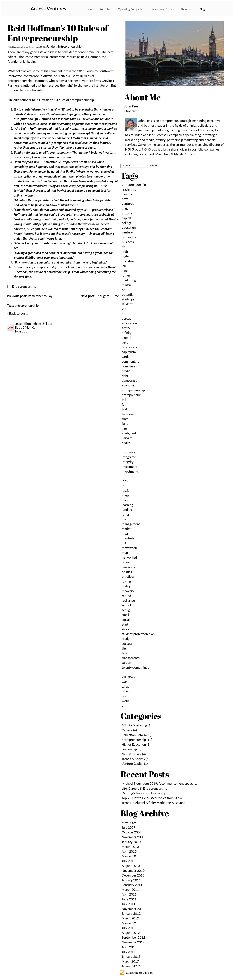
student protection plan (138, 634)
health (126, 443)
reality (126, 586)
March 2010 (130, 847)
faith (125, 404)
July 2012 (128, 928)
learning (127, 505)
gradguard (129, 433)
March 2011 (130, 889)
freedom (128, 414)
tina (124, 653)
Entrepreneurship (24, 286)
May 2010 (129, 856)
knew (126, 495)
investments (130, 471)
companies (129, 366)
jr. (123, 486)
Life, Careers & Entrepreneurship (144, 788)
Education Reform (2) (136, 735)
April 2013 (129, 947)
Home (88, 9)
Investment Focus (162, 9)
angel (125, 208)
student (127, 304)
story (125, 629)
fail (124, 400)
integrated (129, 457)
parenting (128, 567)
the (124, 648)
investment (130, 467)
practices (128, 576)
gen (124, 428)
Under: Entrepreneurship (64, 46)
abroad (127, 318)
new (125, 199)
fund (125, 423)
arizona (127, 213)
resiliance (128, 600)
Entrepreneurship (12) (137, 740)
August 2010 (131, 866)
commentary (131, 361)
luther (126, 275)
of (123, 290)
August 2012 (131, 933)
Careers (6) (129, 730)
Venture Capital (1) (135, 763)
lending (127, 509)
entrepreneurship (27, 305)
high (125, 251)
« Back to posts (17, 313)
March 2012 (130, 918)
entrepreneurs (132, 395)
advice (126, 328)
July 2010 (128, 861)
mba (125, 533)
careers (127, 194)
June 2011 (129, 899)
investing (128, 261)
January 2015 (131, 956)
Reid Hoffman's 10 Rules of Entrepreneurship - (58, 33)
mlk (124, 543)
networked (129, 557)
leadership (129, 189)
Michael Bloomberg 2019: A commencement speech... (159, 783)
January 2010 (131, 842)
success (127, 643)
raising (126, 581)
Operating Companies (131, 9)
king (125, 270)
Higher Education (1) (136, 744)
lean (125, 500)
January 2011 (131, 880)
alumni (126, 337)
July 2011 (128, 904)
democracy (129, 380)
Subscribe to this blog (140, 973)
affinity (127, 333)
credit (126, 371)
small (125, 615)
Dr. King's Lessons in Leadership (144, 793)
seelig (126, 610)
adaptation (129, 323)
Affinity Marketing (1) (136, 725)
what (125, 686)
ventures (128, 203)
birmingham (130, 237)
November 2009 (133, 837)
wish (125, 696)
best (125, 342)
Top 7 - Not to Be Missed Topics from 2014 (152, 798)
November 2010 (133, 870)
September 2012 (133, 937)
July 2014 (128, 952)
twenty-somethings (135, 667)
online (126, 562)
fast (124, 409)
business (128, 242)
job (124, 476)
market (127, 529)
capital (126, 218)
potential (128, 294)
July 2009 (128, 827)
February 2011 (132, 885)
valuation (128, 677)
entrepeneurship (133, 390)
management (131, 524)
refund (126, 596)
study (126, 639)
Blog (202, 9)
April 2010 (129, 851)
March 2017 (130, 961)
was (125, 682)
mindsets (128, 538)
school (126, 605)
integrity (128, 462)
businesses (129, 347)
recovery (128, 591)
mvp (125, 553)
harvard (127, 438)
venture (127, 232)
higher (126, 256)
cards (125, 356)
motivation (129, 548)
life (124, 519)
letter (126, 514)
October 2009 (132, 832)
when (126, 691)
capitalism (129, 352)
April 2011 (129, 894)
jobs (125, 481)
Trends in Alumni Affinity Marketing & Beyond (153, 803)
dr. (124, 247)
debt (125, 376)
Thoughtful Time (100, 296)
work (125, 701)
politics (127, 572)
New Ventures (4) (134, 754)
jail (124, 266)
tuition (126, 662)
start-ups (128, 299)
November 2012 (133, 942)
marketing (129, 280)
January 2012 (131, 913)
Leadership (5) (131, 749)
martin (126, 285)
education (129, 227)
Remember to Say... (31, 296)
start (125, 624)
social (126, 620)
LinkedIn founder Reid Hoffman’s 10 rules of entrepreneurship (51, 100)
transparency (131, 658)
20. (124, 309)
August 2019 (131, 966)
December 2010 (133, 875)
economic (129, 385)
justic (125, 490)
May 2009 (129, 823)
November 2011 (133, 909)
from (125, 419)
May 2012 (129, 923)
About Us (186, 9)
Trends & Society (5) (136, 759)
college (127, 223)
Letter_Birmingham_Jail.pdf (33, 324)
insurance (128, 452)
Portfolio (105, 9)
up (124, 672)
